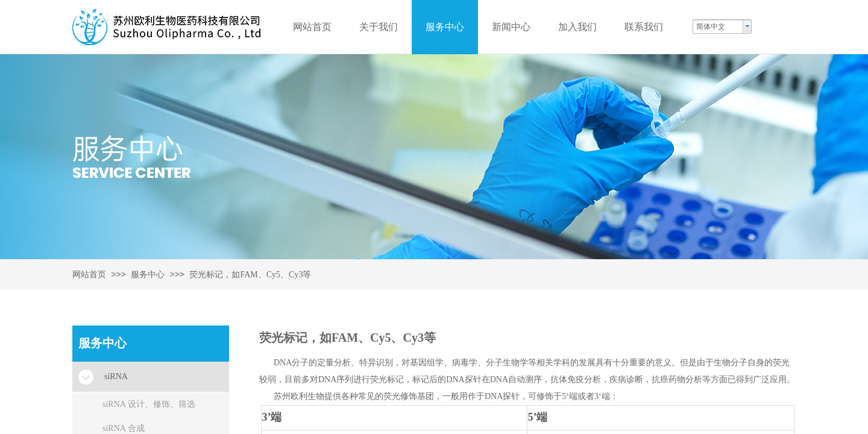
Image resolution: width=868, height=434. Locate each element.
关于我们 (379, 27)
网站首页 (89, 275)
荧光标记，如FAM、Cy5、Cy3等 (250, 275)
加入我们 (577, 27)
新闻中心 (511, 27)
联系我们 (644, 27)
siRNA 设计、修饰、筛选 (149, 404)
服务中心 (148, 275)
